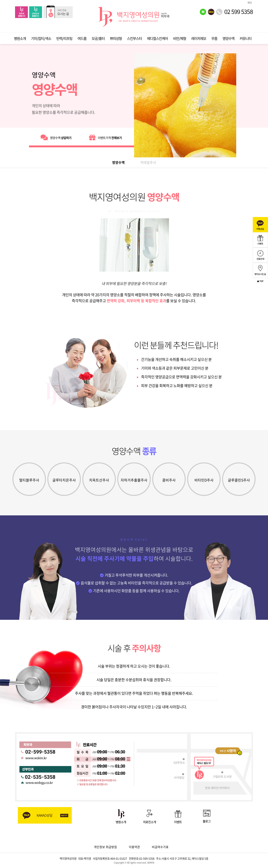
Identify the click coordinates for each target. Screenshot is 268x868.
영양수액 (228, 38)
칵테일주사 (148, 162)
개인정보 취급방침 (105, 847)
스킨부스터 (134, 38)
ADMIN (151, 863)
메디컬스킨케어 (157, 38)
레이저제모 (199, 38)
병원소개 (20, 38)
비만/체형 (180, 38)
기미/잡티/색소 (41, 38)
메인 (250, 3)
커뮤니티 (246, 38)
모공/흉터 (98, 38)
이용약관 (134, 847)
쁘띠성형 (116, 38)
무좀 (214, 38)
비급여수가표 (160, 847)
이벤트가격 (105, 137)
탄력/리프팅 (64, 38)
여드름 (82, 38)
